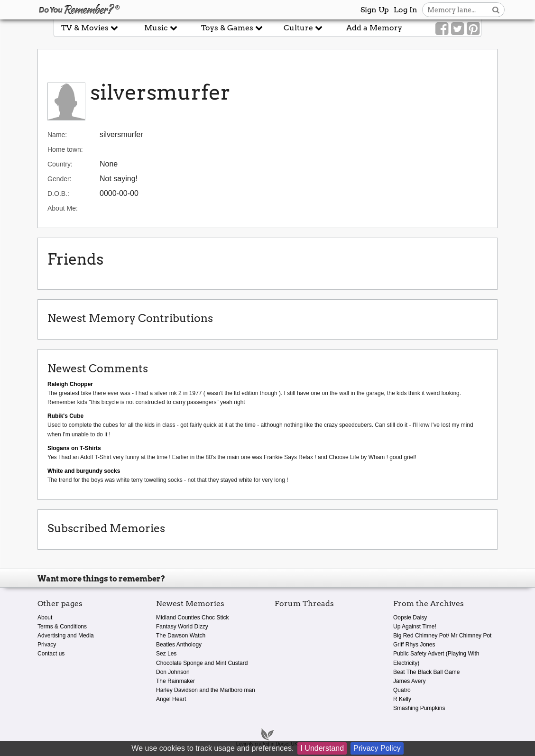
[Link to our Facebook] (442, 29)
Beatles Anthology (179, 645)
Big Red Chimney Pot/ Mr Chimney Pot (442, 636)
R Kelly (402, 699)
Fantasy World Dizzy (182, 627)
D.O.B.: (58, 194)
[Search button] (496, 10)
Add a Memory (374, 28)
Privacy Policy (377, 748)
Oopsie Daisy (410, 618)
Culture (303, 28)
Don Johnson (173, 672)
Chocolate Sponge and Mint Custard (202, 663)
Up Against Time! (415, 627)
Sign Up (375, 10)
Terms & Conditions (62, 627)
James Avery (409, 681)
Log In (406, 10)
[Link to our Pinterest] (473, 29)
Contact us (51, 654)
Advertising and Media (66, 636)
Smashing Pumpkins (419, 708)
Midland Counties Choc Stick (192, 618)
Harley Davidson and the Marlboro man (206, 690)
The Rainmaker (175, 681)
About (45, 618)
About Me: (63, 208)
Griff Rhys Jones (414, 645)
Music (161, 28)
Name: (57, 135)
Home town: (65, 149)
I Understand (322, 748)
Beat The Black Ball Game (427, 672)
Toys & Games (232, 28)
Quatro (402, 690)
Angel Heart (171, 699)
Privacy (47, 645)
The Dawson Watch (181, 636)
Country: (60, 164)
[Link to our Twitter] (457, 29)
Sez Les (166, 654)
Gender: (60, 179)
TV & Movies (90, 28)
